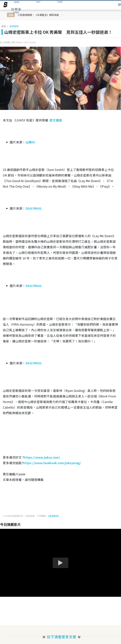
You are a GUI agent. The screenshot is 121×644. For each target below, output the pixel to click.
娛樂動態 (14, 26)
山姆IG (30, 142)
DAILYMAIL (34, 208)
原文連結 (56, 120)
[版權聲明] (53, 516)
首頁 (4, 26)
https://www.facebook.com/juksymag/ (52, 463)
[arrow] (6, 5)
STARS (16, 10)
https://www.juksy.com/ (42, 457)
